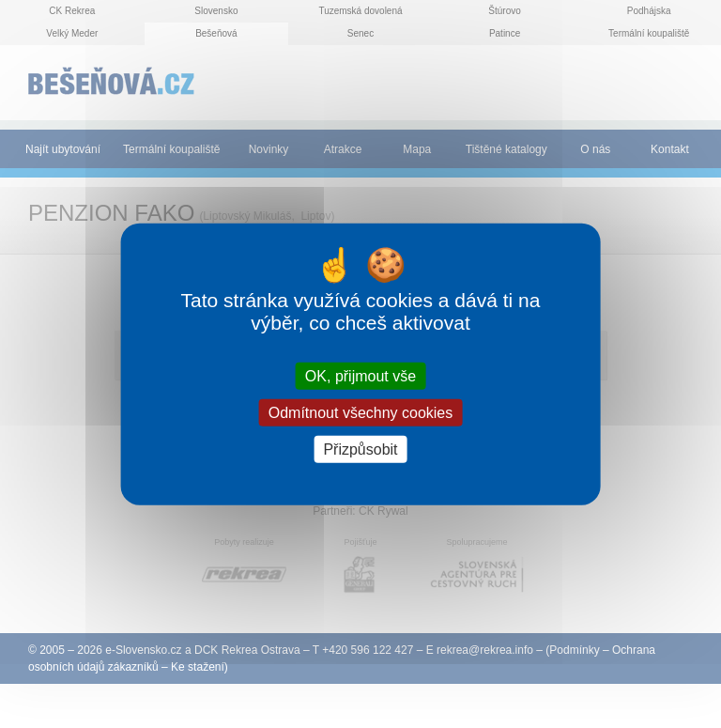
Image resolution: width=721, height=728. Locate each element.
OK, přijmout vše (360, 375)
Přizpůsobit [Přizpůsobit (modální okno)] (360, 449)
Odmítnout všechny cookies (361, 412)
